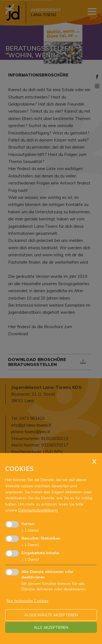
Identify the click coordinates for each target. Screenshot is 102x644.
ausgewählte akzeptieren (51, 615)
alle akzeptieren (51, 627)
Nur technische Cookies (28, 601)
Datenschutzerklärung (38, 510)
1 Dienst (30, 530)
